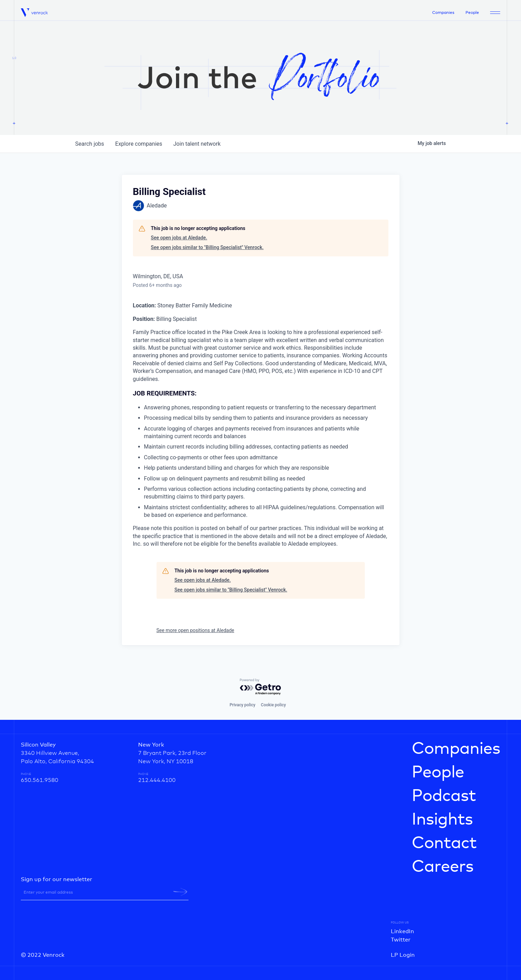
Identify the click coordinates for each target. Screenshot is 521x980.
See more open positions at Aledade (195, 630)
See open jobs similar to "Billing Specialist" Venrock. (207, 247)
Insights (442, 820)
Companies (443, 13)
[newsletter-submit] (180, 892)
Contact (444, 843)
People (472, 13)
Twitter (401, 940)
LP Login (403, 955)
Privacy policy (242, 705)
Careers (443, 867)
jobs (90, 144)
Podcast (444, 796)
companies (139, 144)
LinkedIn (402, 931)
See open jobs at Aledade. (179, 238)
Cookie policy (274, 705)
